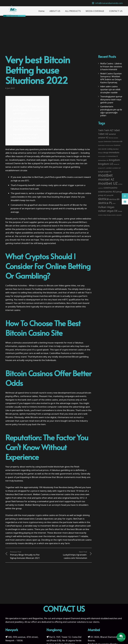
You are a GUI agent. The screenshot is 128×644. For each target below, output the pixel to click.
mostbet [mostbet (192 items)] (105, 175)
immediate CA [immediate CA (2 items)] (103, 156)
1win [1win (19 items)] (101, 130)
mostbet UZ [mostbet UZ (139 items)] (108, 183)
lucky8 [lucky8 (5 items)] (101, 172)
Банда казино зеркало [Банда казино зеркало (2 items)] (114, 215)
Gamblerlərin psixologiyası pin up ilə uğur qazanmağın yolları (111, 111)
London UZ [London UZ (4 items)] (116, 168)
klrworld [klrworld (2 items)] (116, 164)
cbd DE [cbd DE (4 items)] (104, 149)
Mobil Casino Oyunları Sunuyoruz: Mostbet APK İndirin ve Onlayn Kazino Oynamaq (111, 78)
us (6, 160)
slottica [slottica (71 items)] (103, 199)
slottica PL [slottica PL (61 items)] (105, 203)
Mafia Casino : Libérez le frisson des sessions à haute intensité (111, 66)
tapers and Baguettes (32, 618)
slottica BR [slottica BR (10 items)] (114, 199)
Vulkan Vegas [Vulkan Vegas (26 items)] (106, 207)
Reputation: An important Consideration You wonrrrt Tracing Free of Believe (26, 138)
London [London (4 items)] (109, 168)
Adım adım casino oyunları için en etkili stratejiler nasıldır (110, 89)
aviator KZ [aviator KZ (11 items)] (103, 137)
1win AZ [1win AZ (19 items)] (108, 130)
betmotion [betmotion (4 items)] (108, 141)
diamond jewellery (14, 622)
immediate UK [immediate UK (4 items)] (103, 160)
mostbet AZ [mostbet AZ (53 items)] (106, 179)
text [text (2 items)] (114, 203)
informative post (23, 350)
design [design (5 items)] (106, 153)
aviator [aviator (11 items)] (112, 134)
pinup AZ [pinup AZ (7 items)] (102, 195)
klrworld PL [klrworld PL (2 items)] (102, 168)
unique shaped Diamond (68, 618)
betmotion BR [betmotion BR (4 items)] (117, 141)
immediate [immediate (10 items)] (114, 152)
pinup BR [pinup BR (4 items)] (110, 195)
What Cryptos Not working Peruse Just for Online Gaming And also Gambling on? (30, 110)
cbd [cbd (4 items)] (99, 149)
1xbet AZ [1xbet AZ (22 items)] (103, 134)
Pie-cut (48, 618)
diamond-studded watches (104, 618)
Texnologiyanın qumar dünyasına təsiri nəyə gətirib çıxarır (111, 99)
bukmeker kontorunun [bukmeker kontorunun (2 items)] (106, 145)
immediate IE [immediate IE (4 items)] (113, 156)
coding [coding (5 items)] (110, 149)
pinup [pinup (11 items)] (119, 192)
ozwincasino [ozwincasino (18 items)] (110, 188)
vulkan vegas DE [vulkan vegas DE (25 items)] (108, 211)
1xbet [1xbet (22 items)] (117, 130)
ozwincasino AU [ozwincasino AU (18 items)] (107, 192)
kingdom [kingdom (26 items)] (114, 160)
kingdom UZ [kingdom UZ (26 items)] (106, 164)
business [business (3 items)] (117, 145)
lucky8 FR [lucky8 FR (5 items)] (107, 172)
